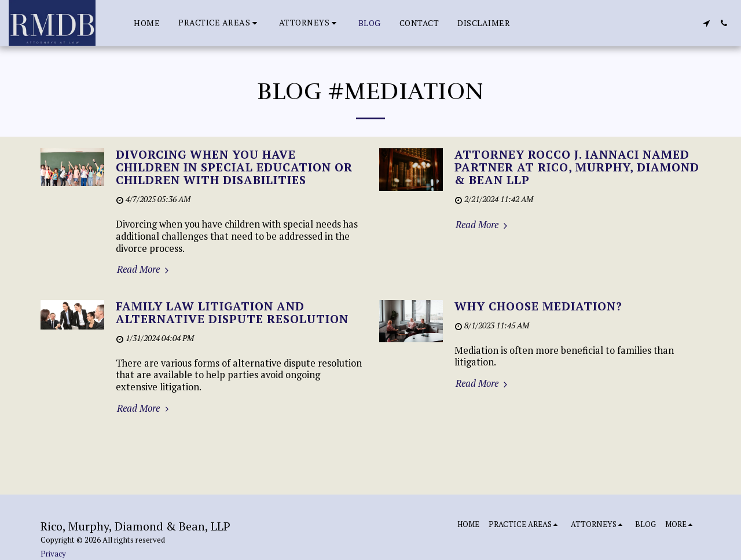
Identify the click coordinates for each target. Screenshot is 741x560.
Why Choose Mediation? (538, 306)
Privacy (53, 554)
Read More (144, 269)
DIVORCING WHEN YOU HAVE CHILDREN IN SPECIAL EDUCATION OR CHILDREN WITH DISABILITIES (234, 167)
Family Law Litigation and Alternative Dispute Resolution (232, 312)
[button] (219, 23)
